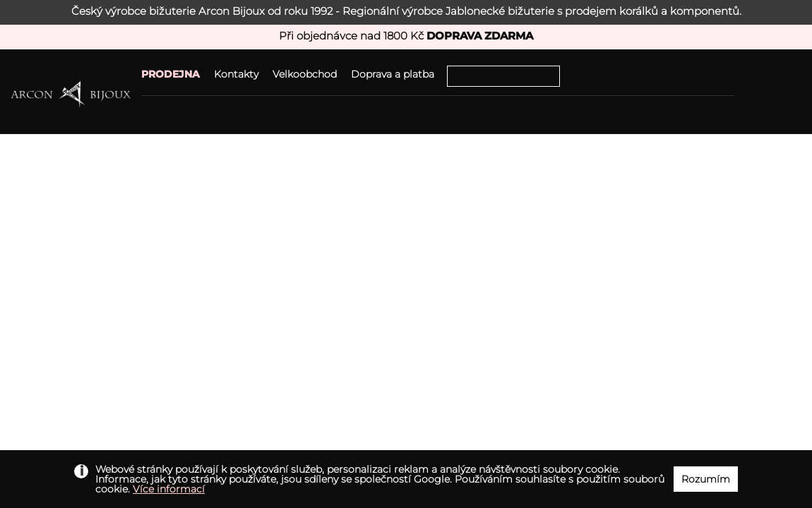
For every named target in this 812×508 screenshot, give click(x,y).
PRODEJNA (171, 74)
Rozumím (706, 479)
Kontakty (236, 74)
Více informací (169, 489)
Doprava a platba (393, 74)
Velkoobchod (305, 74)
